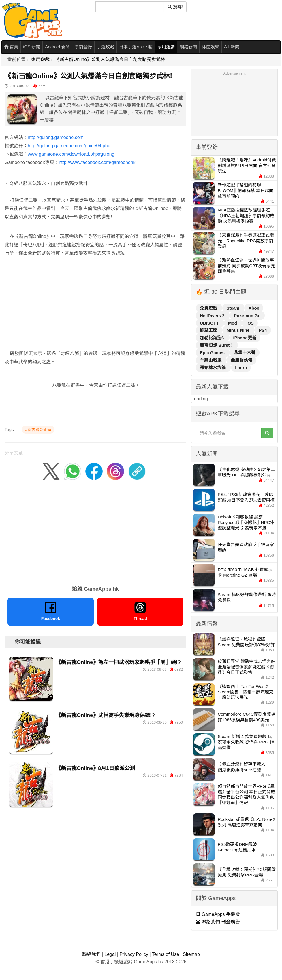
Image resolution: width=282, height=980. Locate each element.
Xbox (254, 308)
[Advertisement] (95, 302)
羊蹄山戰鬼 (211, 360)
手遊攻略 (106, 47)
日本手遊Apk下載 (136, 47)
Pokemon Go (247, 315)
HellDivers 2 (213, 315)
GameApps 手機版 (218, 914)
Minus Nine (238, 330)
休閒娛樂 (210, 47)
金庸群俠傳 (241, 360)
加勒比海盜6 (213, 338)
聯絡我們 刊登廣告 (218, 922)
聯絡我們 (91, 954)
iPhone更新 (245, 338)
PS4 (263, 330)
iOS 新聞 (32, 47)
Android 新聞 (57, 47)
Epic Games (213, 353)
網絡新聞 (188, 47)
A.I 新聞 (232, 47)
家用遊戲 (166, 47)
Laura (241, 368)
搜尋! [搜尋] (175, 7)
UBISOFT (210, 323)
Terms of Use (166, 954)
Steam (233, 308)
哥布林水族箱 (213, 368)
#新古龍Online (38, 430)
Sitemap (191, 954)
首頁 (11, 47)
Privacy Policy (134, 954)
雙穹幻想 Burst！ (217, 345)
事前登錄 (83, 47)
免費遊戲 (209, 308)
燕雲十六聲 (245, 353)
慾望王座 (209, 330)
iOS (250, 323)
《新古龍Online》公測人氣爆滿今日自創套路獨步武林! (111, 59)
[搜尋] (130, 7)
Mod (233, 323)
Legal (110, 954)
